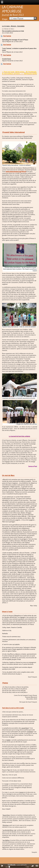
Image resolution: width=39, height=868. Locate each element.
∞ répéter (37, 866)
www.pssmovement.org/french (16, 172)
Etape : (5, 19)
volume (32, 866)
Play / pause (2, 866)
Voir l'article (7, 36)
